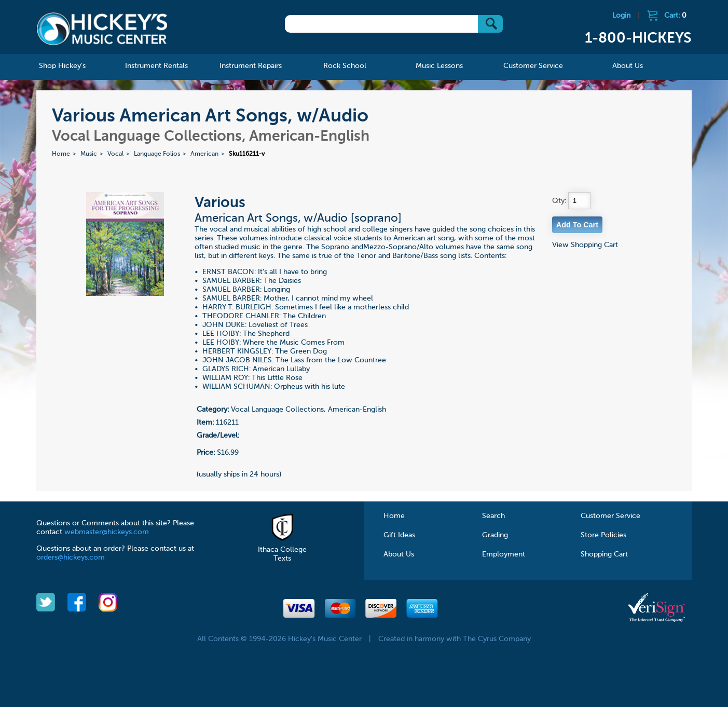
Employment (504, 554)
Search (493, 516)
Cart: (675, 16)
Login (621, 16)
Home (61, 154)
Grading (495, 535)
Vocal (115, 154)
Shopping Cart (604, 554)
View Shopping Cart (585, 245)
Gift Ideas (399, 535)
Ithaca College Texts (282, 550)
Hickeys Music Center (102, 29)
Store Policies (603, 535)
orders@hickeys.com (71, 558)
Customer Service (610, 516)
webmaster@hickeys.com (107, 532)
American (204, 154)
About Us (399, 554)
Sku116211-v (247, 154)
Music (89, 154)
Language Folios (157, 154)
